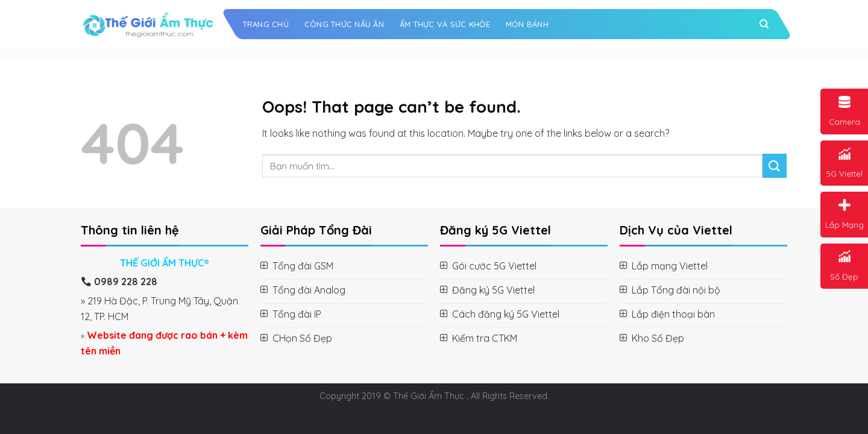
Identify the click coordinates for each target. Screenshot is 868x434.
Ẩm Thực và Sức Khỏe (445, 24)
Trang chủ (266, 24)
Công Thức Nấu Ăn (344, 24)
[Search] (764, 24)
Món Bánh (527, 24)
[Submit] (775, 165)
